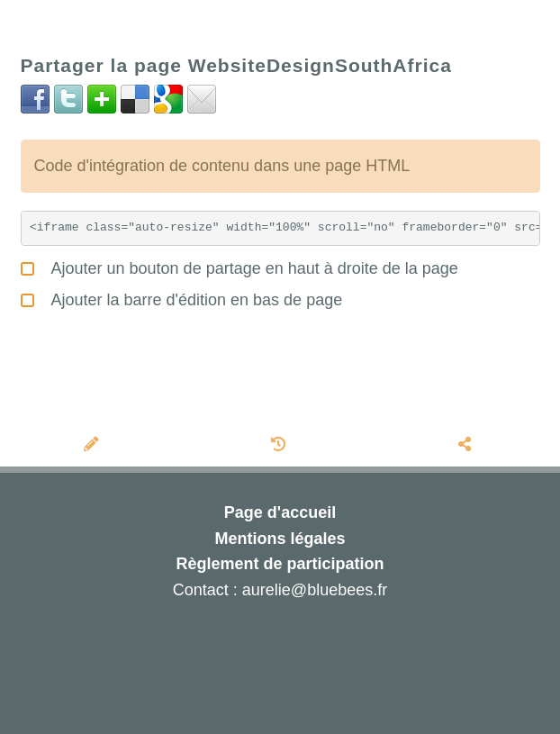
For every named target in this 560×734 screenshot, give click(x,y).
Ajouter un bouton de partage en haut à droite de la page (239, 266)
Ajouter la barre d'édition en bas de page (182, 298)
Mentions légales (280, 539)
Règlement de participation (280, 564)
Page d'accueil (280, 512)
